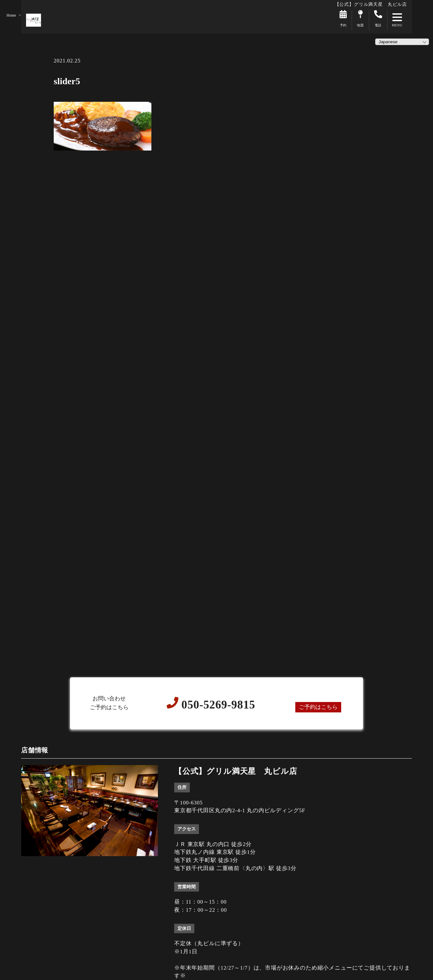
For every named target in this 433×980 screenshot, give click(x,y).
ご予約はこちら (318, 707)
